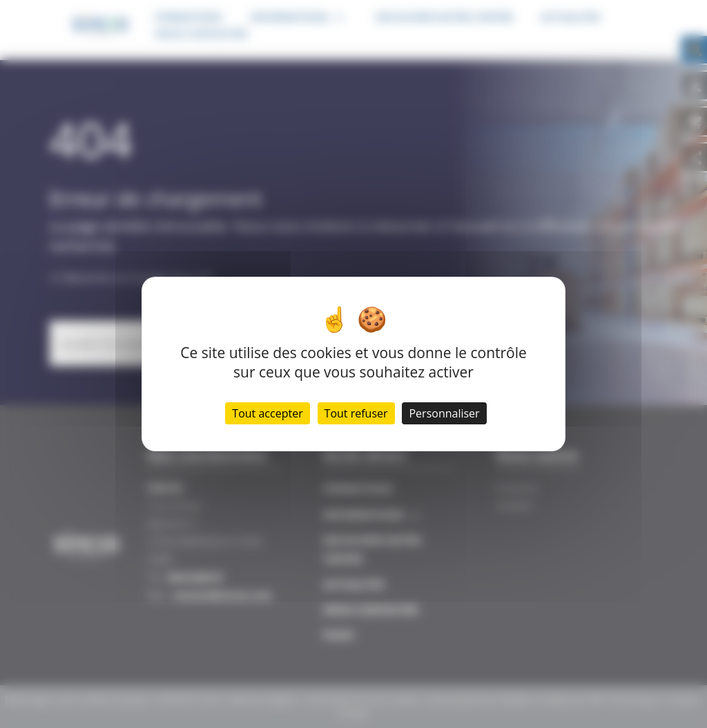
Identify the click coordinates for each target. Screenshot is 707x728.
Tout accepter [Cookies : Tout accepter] (267, 413)
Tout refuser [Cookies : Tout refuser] (356, 413)
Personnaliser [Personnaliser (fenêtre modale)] (444, 413)
